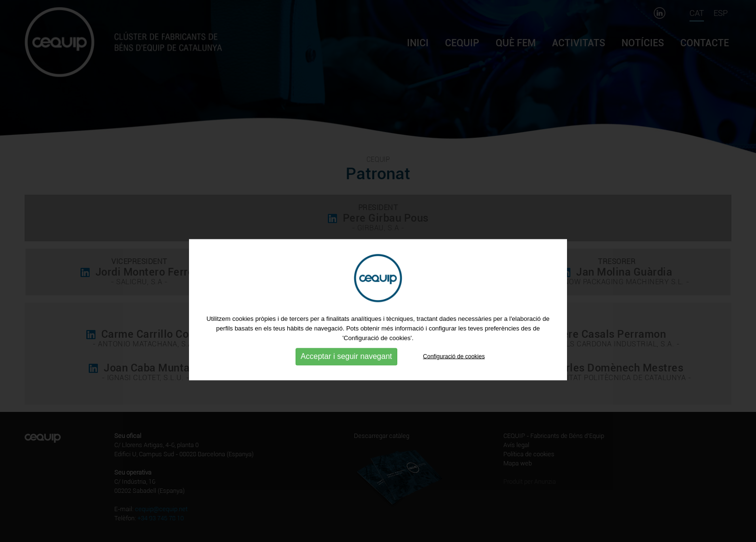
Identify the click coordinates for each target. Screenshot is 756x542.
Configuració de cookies (454, 373)
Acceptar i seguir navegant (346, 374)
